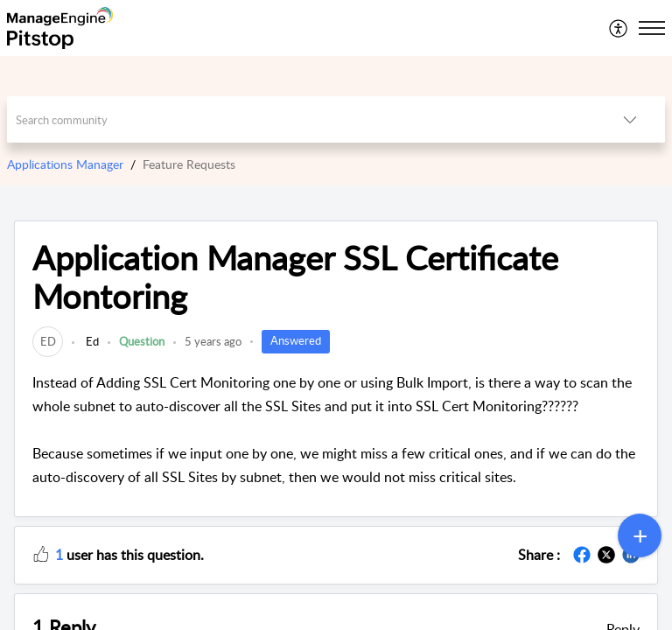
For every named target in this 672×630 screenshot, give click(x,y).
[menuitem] (619, 28)
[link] (48, 341)
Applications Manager (65, 164)
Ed (91, 341)
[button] (619, 28)
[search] (301, 119)
